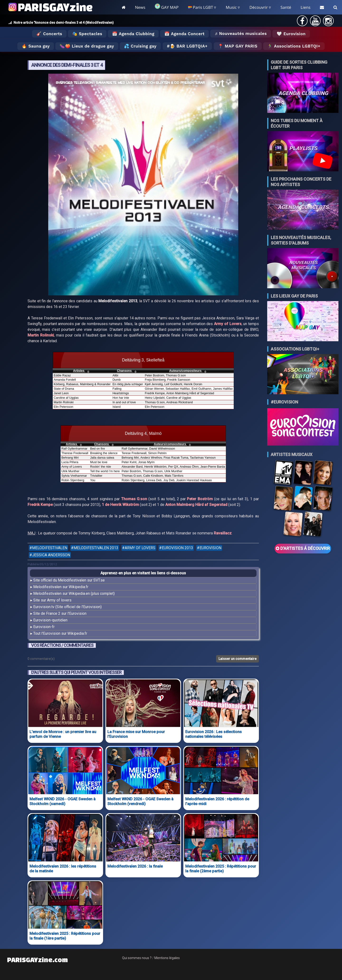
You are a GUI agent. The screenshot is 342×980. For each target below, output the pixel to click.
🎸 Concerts (49, 34)
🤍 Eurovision (291, 34)
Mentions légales (167, 958)
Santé (286, 7)
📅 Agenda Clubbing (133, 34)
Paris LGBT (201, 7)
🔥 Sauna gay (36, 46)
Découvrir (259, 7)
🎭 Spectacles (87, 34)
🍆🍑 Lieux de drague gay (87, 46)
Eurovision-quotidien (50, 620)
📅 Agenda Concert (184, 34)
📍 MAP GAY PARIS (238, 46)
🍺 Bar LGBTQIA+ (189, 46)
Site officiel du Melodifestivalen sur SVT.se (69, 580)
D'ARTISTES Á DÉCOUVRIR (303, 548)
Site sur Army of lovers (52, 600)
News (140, 7)
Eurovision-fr (44, 627)
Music (231, 7)
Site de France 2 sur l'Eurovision (60, 613)
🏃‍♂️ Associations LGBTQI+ (294, 46)
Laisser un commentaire (237, 659)
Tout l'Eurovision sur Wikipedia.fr (60, 633)
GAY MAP (167, 7)
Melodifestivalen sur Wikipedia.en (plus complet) (74, 593)
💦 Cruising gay (140, 46)
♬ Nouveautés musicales (241, 34)
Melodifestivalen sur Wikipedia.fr (61, 587)
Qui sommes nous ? (137, 958)
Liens (306, 7)
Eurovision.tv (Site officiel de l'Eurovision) (67, 607)
